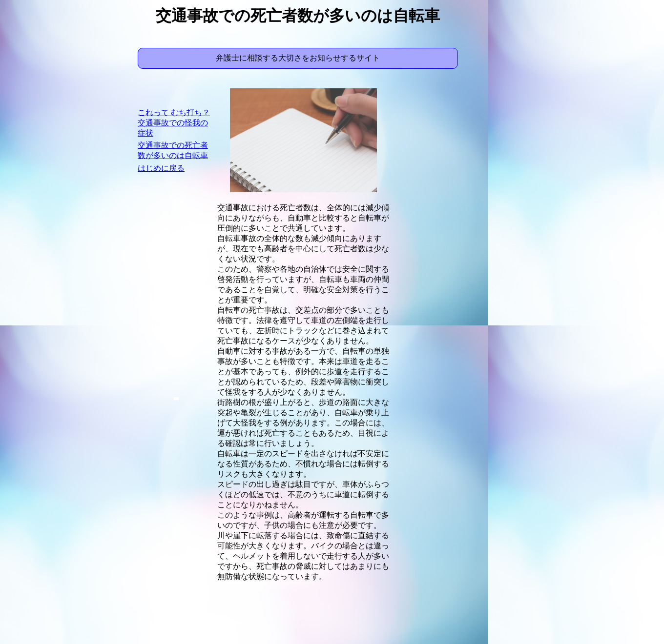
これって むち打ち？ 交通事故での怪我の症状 (174, 123)
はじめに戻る (161, 168)
